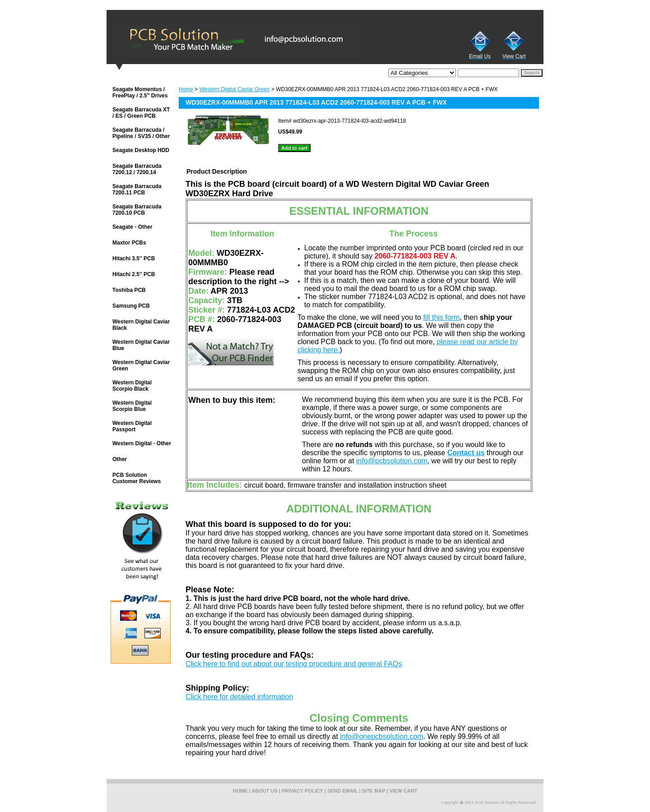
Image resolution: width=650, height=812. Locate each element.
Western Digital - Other (142, 443)
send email (343, 791)
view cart (404, 791)
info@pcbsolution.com (392, 461)
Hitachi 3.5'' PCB (134, 258)
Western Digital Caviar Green (235, 89)
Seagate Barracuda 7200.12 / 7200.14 (137, 169)
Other (120, 459)
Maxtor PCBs (129, 243)
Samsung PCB (131, 306)
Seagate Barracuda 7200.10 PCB (137, 210)
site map (374, 791)
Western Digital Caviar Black (141, 325)
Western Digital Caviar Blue (141, 345)
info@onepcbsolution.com (381, 736)
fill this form (441, 317)
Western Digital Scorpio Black (132, 386)
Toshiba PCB (129, 290)
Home (186, 89)
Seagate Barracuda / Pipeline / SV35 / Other (141, 133)
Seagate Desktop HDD (141, 150)
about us (264, 791)
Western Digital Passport (132, 426)
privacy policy (302, 791)
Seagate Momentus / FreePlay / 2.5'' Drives (140, 92)
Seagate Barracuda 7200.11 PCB (137, 189)
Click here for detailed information (239, 697)
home (240, 791)
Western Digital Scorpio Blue (132, 406)
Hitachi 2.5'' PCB (134, 274)
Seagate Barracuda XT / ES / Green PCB (141, 113)
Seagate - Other (132, 227)
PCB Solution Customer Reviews (137, 478)
